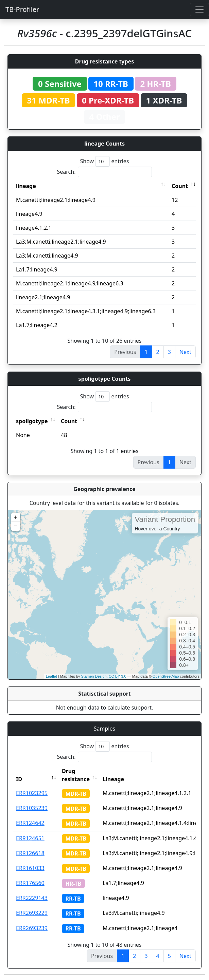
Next (185, 352)
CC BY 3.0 (118, 676)
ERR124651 (30, 838)
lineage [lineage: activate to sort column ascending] (26, 186)
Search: (105, 172)
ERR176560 (30, 883)
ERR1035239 (32, 808)
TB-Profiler (22, 9)
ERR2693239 (32, 928)
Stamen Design (94, 676)
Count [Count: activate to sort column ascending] (180, 186)
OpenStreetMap (166, 676)
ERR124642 (30, 823)
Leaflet (51, 676)
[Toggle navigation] (199, 10)
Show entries (104, 161)
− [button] (16, 526)
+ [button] (16, 517)
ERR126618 (30, 853)
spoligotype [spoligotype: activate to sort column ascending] (32, 421)
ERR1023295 (32, 793)
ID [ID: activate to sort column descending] (19, 779)
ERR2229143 (32, 898)
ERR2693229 (32, 913)
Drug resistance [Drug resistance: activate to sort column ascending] (76, 775)
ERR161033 (30, 868)
